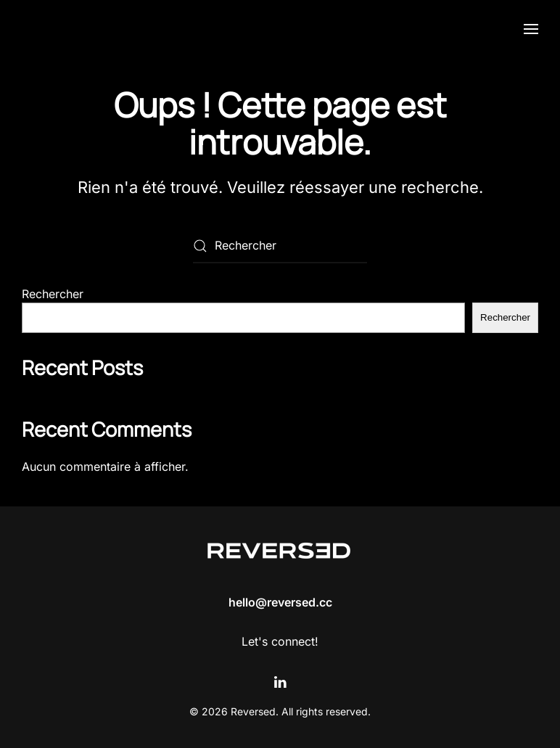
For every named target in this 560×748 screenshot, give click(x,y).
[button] (531, 29)
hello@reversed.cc (280, 602)
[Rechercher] (280, 246)
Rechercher (53, 294)
